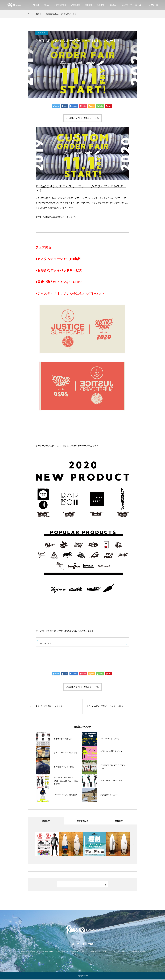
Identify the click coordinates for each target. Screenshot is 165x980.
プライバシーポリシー (136, 952)
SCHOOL (89, 5)
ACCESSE (107, 952)
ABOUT (36, 5)
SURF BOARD (60, 5)
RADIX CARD (46, 643)
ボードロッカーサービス (90, 952)
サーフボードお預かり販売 (67, 952)
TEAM (47, 5)
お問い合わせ (119, 952)
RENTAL (101, 5)
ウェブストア (127, 5)
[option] (47, 844)
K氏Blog (113, 5)
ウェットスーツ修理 (45, 952)
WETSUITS (75, 5)
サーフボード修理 (27, 952)
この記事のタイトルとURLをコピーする (82, 118)
